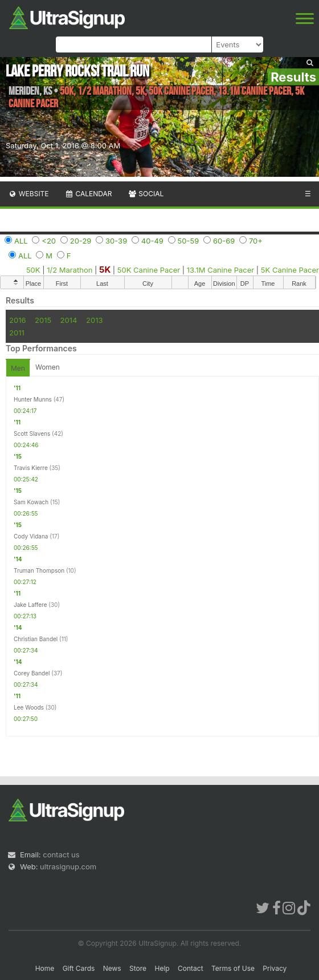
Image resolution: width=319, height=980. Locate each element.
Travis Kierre (31, 468)
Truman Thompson (39, 570)
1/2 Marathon (69, 270)
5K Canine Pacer (290, 270)
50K (33, 270)
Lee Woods (29, 707)
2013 (94, 320)
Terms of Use (233, 968)
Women (48, 367)
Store (138, 968)
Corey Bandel (32, 673)
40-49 (152, 241)
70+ (256, 241)
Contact (191, 968)
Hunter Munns (33, 399)
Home (45, 968)
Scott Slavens (32, 434)
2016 (17, 320)
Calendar (89, 194)
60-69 (224, 241)
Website (28, 194)
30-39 (116, 241)
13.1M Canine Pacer (220, 270)
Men (18, 368)
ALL (21, 241)
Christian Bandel (36, 639)
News (112, 968)
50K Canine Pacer (149, 270)
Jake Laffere (30, 605)
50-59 (189, 241)
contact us (61, 855)
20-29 (81, 241)
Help (162, 968)
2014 (69, 320)
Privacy (275, 968)
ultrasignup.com (68, 866)
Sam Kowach (31, 502)
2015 (43, 320)
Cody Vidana (31, 536)
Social (146, 194)
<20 (49, 241)
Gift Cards (79, 968)
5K (105, 270)
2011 (17, 333)
